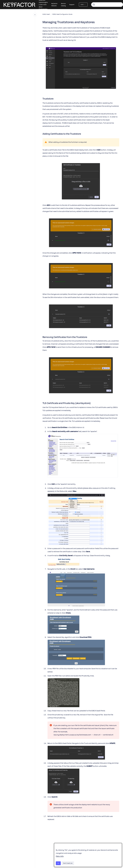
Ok (58, 863)
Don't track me (68, 863)
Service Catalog (63, 5)
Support (72, 4)
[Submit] (94, 5)
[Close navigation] (35, 15)
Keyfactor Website (54, 5)
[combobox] (107, 5)
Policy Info (60, 856)
